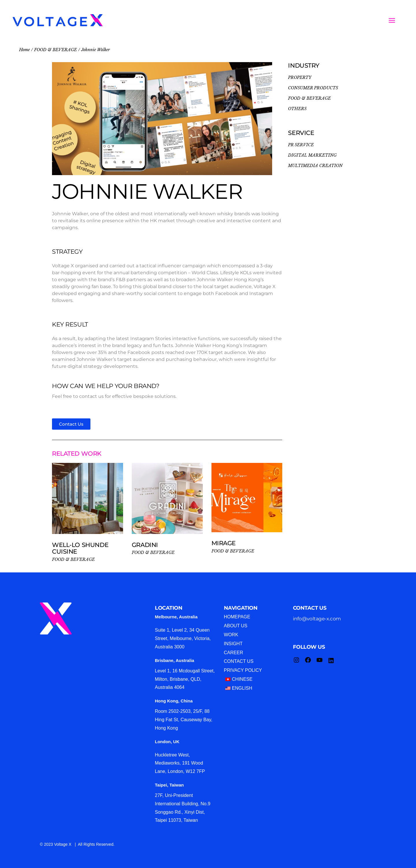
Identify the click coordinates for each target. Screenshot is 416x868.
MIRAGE (225, 543)
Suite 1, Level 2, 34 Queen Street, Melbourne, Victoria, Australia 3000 (183, 638)
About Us (236, 626)
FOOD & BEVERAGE (73, 559)
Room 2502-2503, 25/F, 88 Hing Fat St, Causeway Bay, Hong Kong (184, 720)
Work (231, 635)
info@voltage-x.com (317, 619)
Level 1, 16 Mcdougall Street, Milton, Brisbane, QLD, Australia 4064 (185, 679)
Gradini (146, 545)
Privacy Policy (243, 670)
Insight (233, 644)
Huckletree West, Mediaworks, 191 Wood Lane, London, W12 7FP (180, 763)
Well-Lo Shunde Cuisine (80, 548)
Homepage (237, 617)
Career (234, 653)
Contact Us (239, 661)
